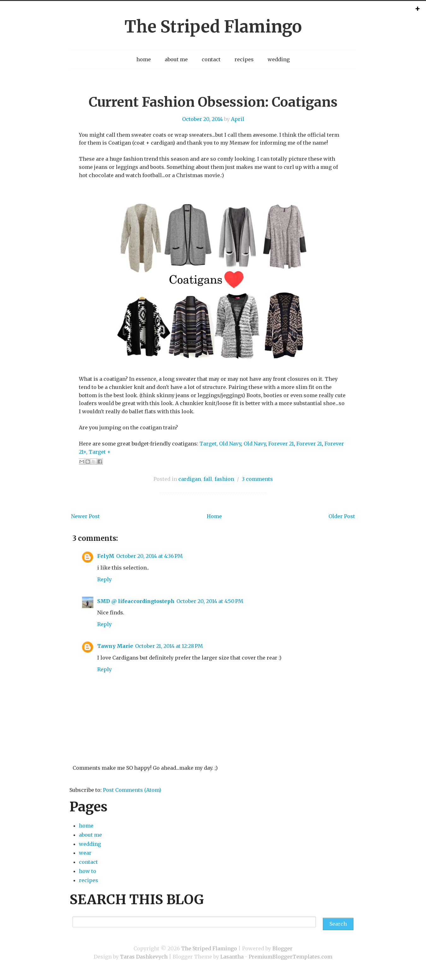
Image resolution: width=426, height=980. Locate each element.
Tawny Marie (115, 646)
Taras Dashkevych (144, 957)
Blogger (282, 948)
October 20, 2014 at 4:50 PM (210, 601)
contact (211, 59)
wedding (279, 59)
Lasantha (232, 957)
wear (85, 853)
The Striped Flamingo (213, 27)
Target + (100, 452)
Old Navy (230, 444)
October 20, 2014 (202, 119)
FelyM (106, 556)
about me (176, 59)
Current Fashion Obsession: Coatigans (213, 102)
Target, (209, 444)
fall (208, 479)
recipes (244, 59)
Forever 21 (281, 444)
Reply (104, 579)
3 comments (257, 479)
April (238, 119)
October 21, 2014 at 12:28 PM (169, 646)
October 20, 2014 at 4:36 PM (149, 556)
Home (214, 516)
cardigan (190, 479)
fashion (224, 479)
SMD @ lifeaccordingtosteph (136, 601)
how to (88, 871)
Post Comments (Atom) (132, 790)
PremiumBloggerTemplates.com (290, 957)
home (144, 59)
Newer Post (85, 516)
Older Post (342, 516)
